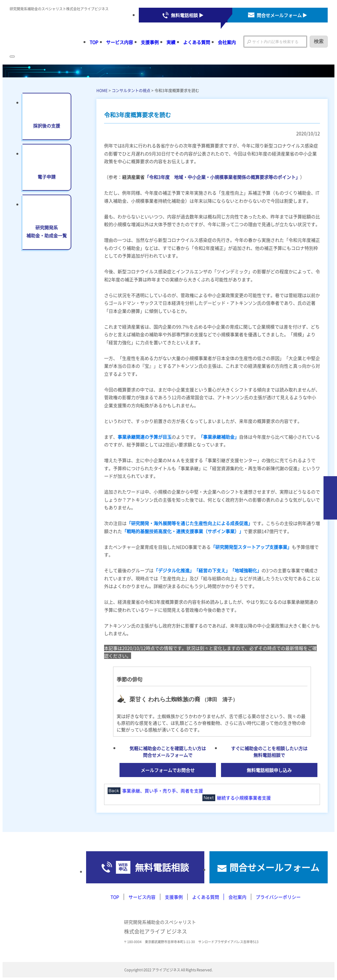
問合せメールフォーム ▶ (282, 15)
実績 (171, 42)
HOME (102, 90)
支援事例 (150, 42)
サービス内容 (120, 42)
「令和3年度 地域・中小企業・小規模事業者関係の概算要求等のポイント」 (222, 177)
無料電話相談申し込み (269, 770)
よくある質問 (197, 42)
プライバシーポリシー (278, 897)
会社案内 (227, 42)
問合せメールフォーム (274, 867)
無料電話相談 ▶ (187, 15)
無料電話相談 (162, 867)
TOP (94, 42)
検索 (319, 41)
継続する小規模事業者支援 (244, 798)
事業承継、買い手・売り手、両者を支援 (163, 791)
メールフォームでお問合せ (168, 770)
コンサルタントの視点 (131, 90)
